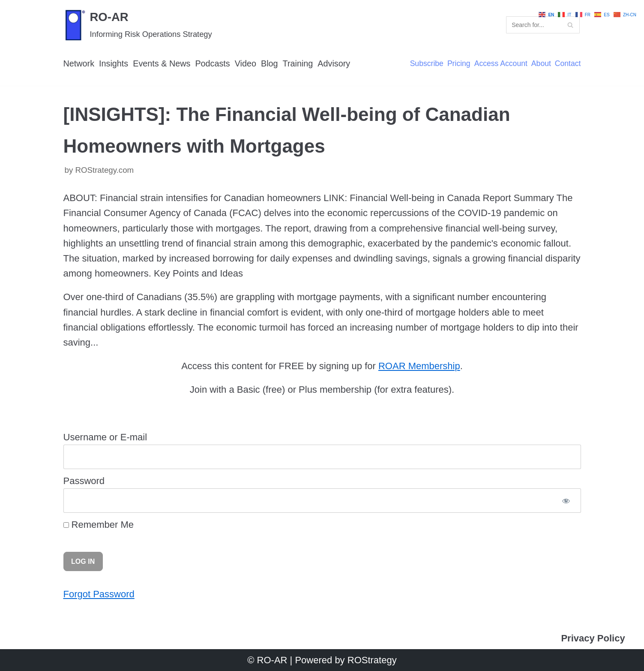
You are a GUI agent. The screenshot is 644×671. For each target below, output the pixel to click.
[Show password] (566, 501)
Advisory (334, 63)
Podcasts (212, 63)
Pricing (459, 64)
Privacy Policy (593, 638)
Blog (270, 63)
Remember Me (99, 525)
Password (84, 481)
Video (246, 63)
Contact (568, 64)
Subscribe (427, 64)
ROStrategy (372, 660)
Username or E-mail (105, 437)
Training (298, 63)
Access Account (501, 64)
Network (79, 63)
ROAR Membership (419, 366)
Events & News (162, 63)
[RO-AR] (138, 25)
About (541, 64)
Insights (114, 63)
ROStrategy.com (104, 170)
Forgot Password (99, 594)
